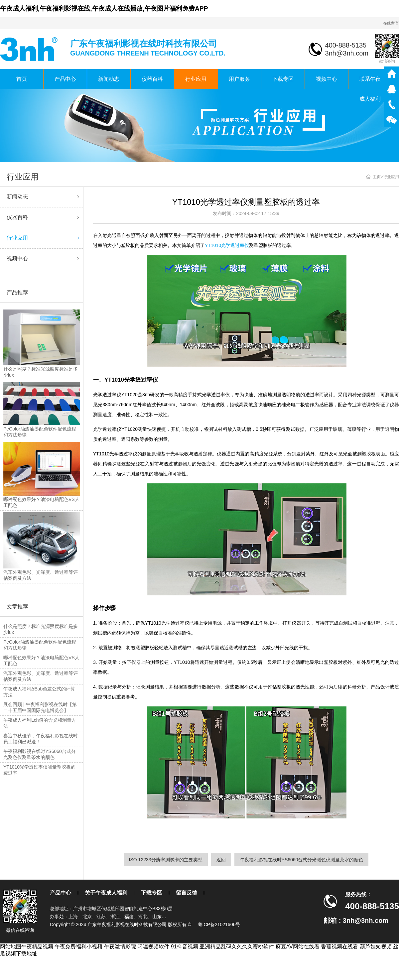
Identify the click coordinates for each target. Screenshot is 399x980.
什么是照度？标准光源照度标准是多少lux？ (41, 629)
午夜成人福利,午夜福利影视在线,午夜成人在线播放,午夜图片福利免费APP (104, 8)
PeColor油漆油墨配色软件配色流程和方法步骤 (40, 645)
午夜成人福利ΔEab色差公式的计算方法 (39, 692)
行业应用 (196, 79)
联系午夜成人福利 (370, 83)
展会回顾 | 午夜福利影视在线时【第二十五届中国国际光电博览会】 (40, 707)
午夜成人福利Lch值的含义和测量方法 (40, 723)
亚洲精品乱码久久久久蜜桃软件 (237, 947)
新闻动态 (109, 79)
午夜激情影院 (120, 947)
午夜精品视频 (37, 947)
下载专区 (283, 79)
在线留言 (391, 23)
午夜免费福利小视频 (78, 947)
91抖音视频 (185, 947)
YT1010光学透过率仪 (227, 245)
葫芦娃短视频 (376, 947)
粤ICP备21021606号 (219, 924)
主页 (377, 177)
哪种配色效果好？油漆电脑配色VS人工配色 (41, 661)
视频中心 (327, 79)
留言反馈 (187, 893)
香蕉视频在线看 (339, 947)
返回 (221, 860)
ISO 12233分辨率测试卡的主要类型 (166, 860)
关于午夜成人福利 (106, 893)
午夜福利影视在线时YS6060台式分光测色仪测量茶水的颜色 (40, 754)
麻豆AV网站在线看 (298, 947)
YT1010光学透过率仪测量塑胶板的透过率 (39, 770)
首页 (22, 79)
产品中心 (65, 79)
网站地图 (11, 947)
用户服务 (239, 79)
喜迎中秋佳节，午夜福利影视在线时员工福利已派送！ (41, 739)
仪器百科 (152, 79)
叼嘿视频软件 (153, 947)
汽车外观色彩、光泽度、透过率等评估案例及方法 (41, 676)
